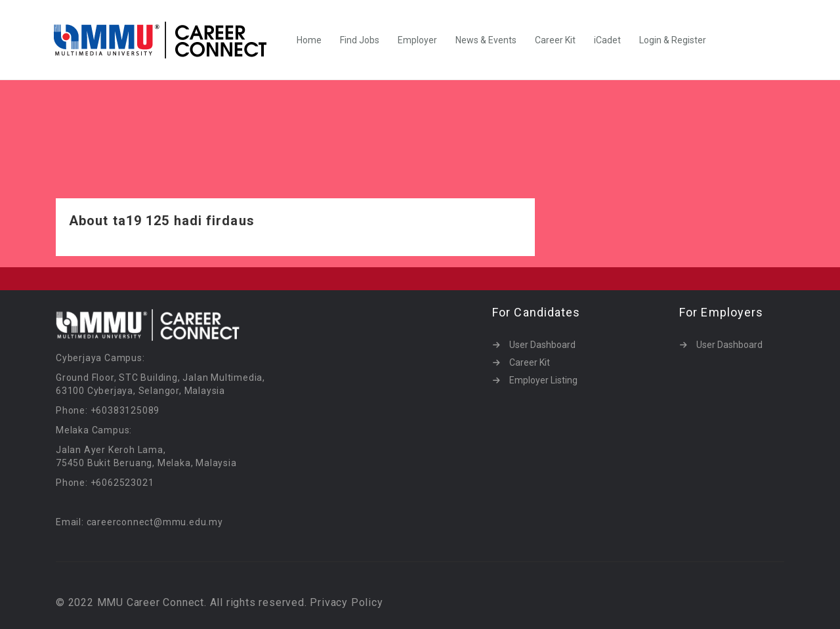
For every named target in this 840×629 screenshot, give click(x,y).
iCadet (607, 40)
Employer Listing (543, 380)
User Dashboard (542, 345)
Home (309, 40)
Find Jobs (360, 40)
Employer (417, 40)
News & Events (486, 40)
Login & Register (673, 40)
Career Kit (555, 40)
